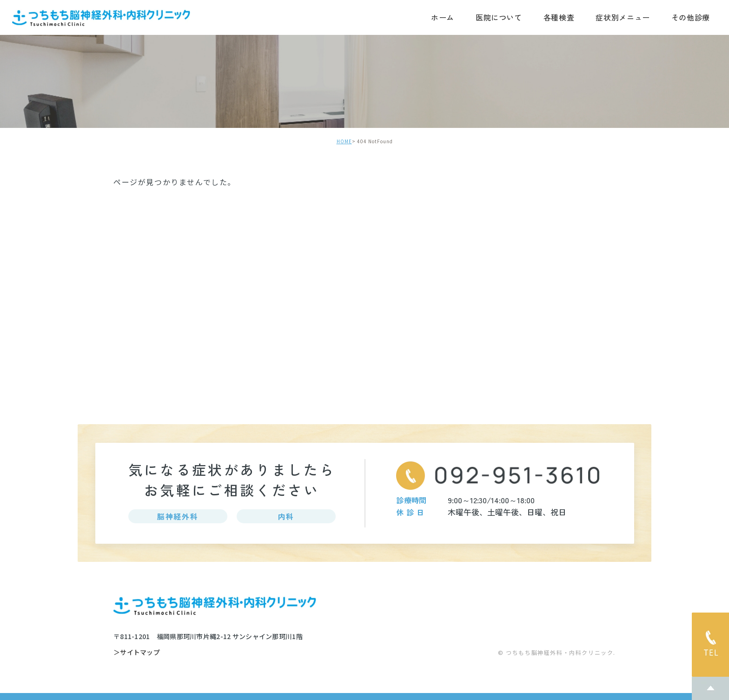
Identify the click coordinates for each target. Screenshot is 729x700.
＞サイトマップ (137, 653)
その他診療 (691, 17)
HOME (344, 141)
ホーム (443, 17)
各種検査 (559, 17)
